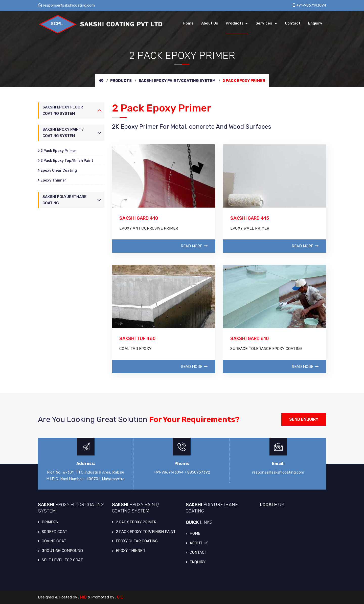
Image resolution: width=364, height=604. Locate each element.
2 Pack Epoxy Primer (57, 151)
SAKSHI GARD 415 (250, 218)
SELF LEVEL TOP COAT (60, 560)
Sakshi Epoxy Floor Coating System (63, 110)
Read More (194, 246)
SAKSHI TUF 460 (138, 339)
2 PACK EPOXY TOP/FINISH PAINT (144, 532)
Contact (196, 553)
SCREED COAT (53, 532)
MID (84, 597)
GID (120, 597)
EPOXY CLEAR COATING (135, 541)
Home (193, 534)
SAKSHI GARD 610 (250, 339)
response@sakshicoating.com (66, 5)
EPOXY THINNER (129, 551)
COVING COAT (52, 541)
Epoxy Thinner (52, 180)
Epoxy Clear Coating (57, 171)
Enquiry (196, 562)
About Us (197, 543)
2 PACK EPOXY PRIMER (134, 522)
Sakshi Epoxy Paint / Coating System (63, 133)
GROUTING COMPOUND (60, 551)
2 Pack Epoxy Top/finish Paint (66, 161)
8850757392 (199, 472)
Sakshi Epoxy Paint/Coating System (177, 81)
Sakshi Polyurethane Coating (64, 200)
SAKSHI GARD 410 (139, 218)
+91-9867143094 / (170, 472)
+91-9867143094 (309, 5)
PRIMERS (48, 522)
